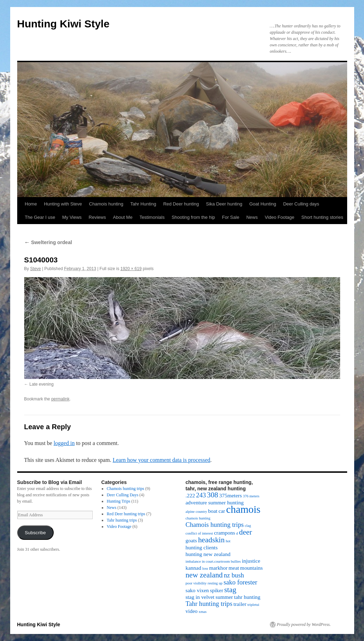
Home (31, 204)
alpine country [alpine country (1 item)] (196, 512)
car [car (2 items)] (222, 511)
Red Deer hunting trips (126, 514)
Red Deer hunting (181, 204)
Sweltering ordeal (48, 242)
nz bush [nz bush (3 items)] (234, 575)
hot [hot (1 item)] (228, 541)
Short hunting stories (322, 217)
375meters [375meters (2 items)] (231, 495)
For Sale (231, 217)
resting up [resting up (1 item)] (215, 583)
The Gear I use (40, 217)
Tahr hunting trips (122, 520)
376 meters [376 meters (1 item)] (251, 496)
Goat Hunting (263, 204)
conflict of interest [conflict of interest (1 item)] (199, 533)
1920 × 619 (131, 269)
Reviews (97, 217)
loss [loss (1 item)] (205, 568)
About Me (123, 217)
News (252, 217)
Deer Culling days (301, 204)
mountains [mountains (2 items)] (251, 568)
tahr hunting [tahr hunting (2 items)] (247, 597)
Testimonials (152, 217)
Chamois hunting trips (125, 489)
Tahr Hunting (143, 204)
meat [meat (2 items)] (234, 568)
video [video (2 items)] (192, 611)
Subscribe (35, 533)
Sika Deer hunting (224, 204)
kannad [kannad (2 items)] (194, 568)
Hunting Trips (118, 501)
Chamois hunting (106, 204)
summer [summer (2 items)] (224, 597)
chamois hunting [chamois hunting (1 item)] (198, 518)
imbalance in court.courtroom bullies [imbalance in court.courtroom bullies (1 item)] (213, 561)
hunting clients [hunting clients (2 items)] (202, 547)
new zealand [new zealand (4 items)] (204, 575)
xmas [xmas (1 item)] (203, 612)
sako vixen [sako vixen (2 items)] (197, 590)
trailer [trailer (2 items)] (240, 604)
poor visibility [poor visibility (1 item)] (196, 583)
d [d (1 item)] (237, 533)
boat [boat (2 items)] (213, 511)
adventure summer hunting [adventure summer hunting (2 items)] (215, 502)
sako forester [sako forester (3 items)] (240, 582)
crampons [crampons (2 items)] (225, 533)
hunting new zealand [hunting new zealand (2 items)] (208, 554)
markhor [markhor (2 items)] (218, 568)
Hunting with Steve (63, 204)
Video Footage (279, 217)
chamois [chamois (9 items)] (243, 509)
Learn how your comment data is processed (161, 460)
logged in (64, 443)
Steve (36, 269)
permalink (60, 399)
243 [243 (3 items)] (201, 495)
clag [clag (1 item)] (248, 526)
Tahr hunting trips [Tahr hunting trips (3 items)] (209, 604)
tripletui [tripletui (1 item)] (253, 605)
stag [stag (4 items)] (230, 590)
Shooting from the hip (193, 217)
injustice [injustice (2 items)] (251, 561)
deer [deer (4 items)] (246, 532)
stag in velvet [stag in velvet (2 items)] (200, 597)
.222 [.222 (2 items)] (190, 495)
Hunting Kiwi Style (63, 24)
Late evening (42, 384)
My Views (72, 217)
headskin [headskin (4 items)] (211, 540)
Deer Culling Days (123, 495)
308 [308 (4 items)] (213, 495)
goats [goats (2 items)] (191, 540)
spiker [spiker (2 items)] (217, 590)
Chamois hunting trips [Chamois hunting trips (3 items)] (215, 525)
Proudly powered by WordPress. (304, 624)
